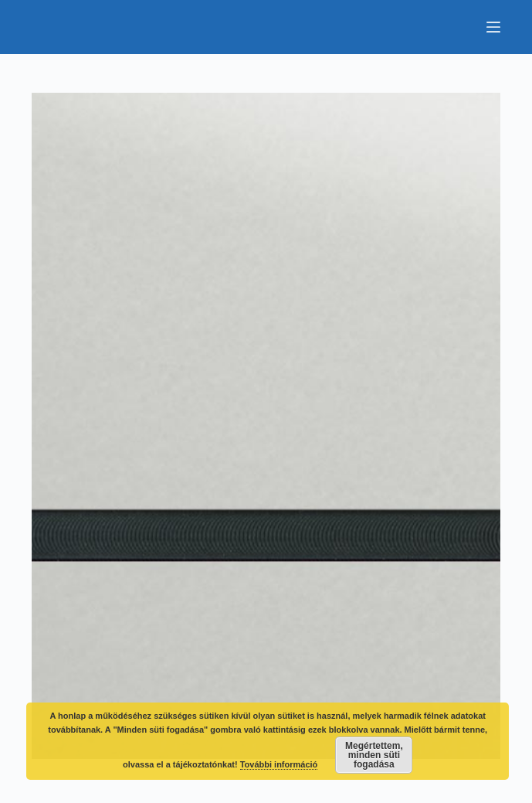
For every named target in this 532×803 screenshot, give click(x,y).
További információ (279, 764)
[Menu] (493, 27)
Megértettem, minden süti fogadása (374, 755)
